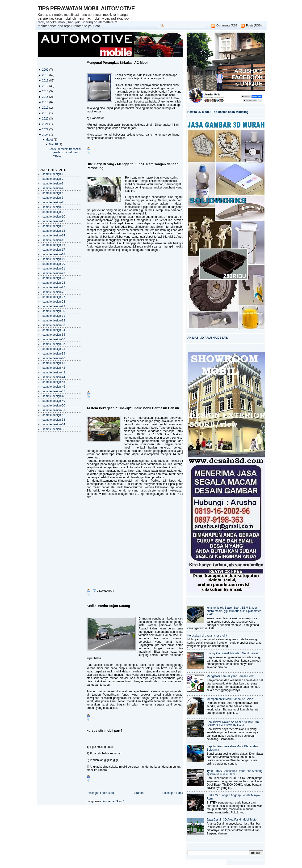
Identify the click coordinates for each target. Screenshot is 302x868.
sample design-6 (53, 198)
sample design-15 (54, 240)
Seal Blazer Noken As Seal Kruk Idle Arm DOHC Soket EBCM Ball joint (233, 724)
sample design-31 (54, 316)
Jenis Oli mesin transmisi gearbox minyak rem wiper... (65, 152)
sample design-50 (54, 406)
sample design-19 (54, 259)
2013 (46, 91)
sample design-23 (54, 278)
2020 (46, 119)
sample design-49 (54, 401)
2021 (46, 124)
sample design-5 (53, 193)
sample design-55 (54, 429)
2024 (46, 135)
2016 (46, 102)
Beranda (138, 793)
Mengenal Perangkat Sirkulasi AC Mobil (117, 63)
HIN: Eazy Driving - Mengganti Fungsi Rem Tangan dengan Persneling (132, 166)
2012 (46, 86)
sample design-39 (54, 354)
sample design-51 (54, 410)
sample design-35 (54, 335)
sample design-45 (54, 382)
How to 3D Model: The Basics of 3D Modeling (218, 112)
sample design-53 (54, 420)
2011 (46, 81)
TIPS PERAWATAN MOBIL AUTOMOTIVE (86, 9)
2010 (46, 75)
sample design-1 (53, 174)
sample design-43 (54, 372)
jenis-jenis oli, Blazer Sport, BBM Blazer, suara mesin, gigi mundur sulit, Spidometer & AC (234, 611)
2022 (46, 129)
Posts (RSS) (254, 26)
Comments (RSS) (227, 26)
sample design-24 (54, 283)
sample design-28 (54, 302)
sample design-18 (54, 254)
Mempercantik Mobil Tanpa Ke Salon (230, 699)
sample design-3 (53, 184)
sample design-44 (54, 377)
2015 (46, 97)
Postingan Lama (173, 793)
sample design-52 (54, 415)
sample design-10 (54, 217)
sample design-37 (54, 344)
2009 (46, 70)
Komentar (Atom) (113, 801)
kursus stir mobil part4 (104, 731)
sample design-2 (53, 179)
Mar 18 (54, 144)
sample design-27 (54, 297)
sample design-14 (54, 235)
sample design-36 (54, 339)
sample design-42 (54, 368)
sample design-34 (54, 330)
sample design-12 (54, 226)
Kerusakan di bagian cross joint (207, 636)
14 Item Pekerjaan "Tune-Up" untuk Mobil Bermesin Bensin (133, 408)
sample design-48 (54, 396)
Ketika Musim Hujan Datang (108, 606)
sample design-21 (54, 269)
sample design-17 (54, 250)
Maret (50, 140)
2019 (46, 113)
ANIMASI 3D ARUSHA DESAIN (208, 338)
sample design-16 (54, 245)
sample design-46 (54, 387)
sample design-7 (53, 202)
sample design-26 (54, 292)
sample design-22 (54, 273)
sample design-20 (54, 264)
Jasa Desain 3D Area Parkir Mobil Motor (232, 820)
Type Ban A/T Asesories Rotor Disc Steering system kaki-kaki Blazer (235, 773)
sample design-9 (53, 212)
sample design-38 (54, 349)
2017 (46, 108)
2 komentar (105, 591)
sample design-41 (54, 363)
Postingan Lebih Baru (100, 793)
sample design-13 (54, 231)
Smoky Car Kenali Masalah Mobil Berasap (233, 653)
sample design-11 (54, 221)
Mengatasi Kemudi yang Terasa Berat (231, 676)
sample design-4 (53, 188)
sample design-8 (53, 207)
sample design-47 (54, 391)
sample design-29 (54, 306)
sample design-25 (54, 287)
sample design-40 (54, 358)
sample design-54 (54, 424)
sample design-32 (54, 321)
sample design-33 (54, 325)
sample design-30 (54, 311)
